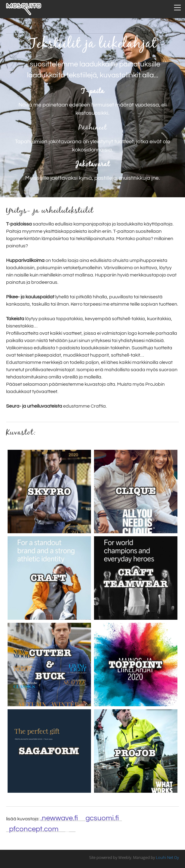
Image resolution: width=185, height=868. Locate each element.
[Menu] (177, 8)
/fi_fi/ (42, 829)
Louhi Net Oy (167, 857)
